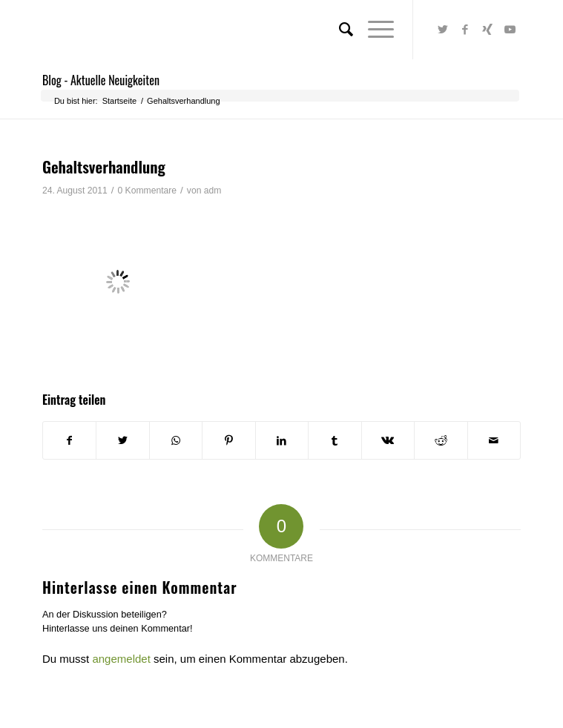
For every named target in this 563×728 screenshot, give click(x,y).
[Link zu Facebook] (465, 30)
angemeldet (121, 659)
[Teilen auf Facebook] (69, 440)
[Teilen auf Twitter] (122, 440)
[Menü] (373, 30)
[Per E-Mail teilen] (494, 440)
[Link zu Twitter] (443, 30)
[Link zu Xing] (487, 30)
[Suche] (339, 30)
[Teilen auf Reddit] (441, 440)
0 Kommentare (147, 191)
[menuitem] (339, 30)
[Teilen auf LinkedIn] (282, 440)
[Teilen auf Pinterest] (228, 440)
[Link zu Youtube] (510, 30)
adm (213, 191)
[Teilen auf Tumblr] (335, 440)
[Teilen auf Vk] (388, 440)
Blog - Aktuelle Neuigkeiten (101, 80)
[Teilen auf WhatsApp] (176, 440)
